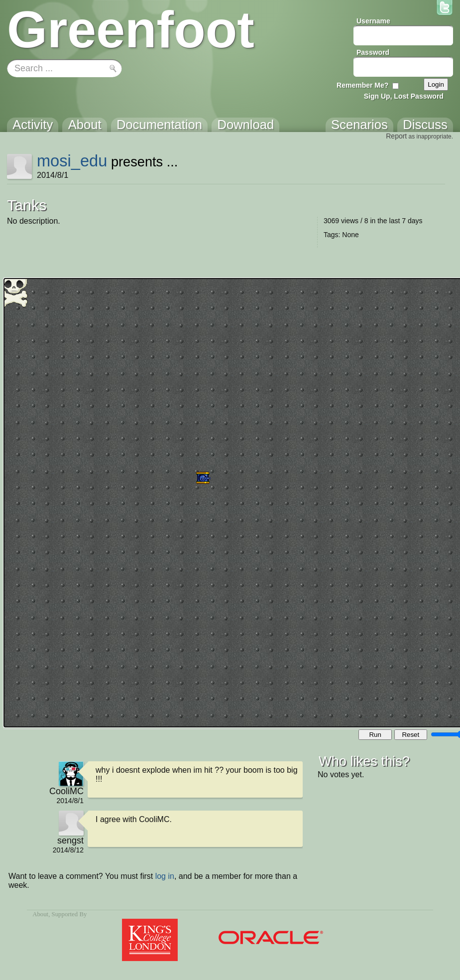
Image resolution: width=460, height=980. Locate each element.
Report (396, 136)
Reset (410, 735)
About (40, 914)
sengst (70, 840)
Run (375, 735)
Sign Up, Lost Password (404, 96)
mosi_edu (72, 161)
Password (373, 52)
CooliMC (66, 791)
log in (165, 876)
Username (373, 21)
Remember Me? (362, 85)
